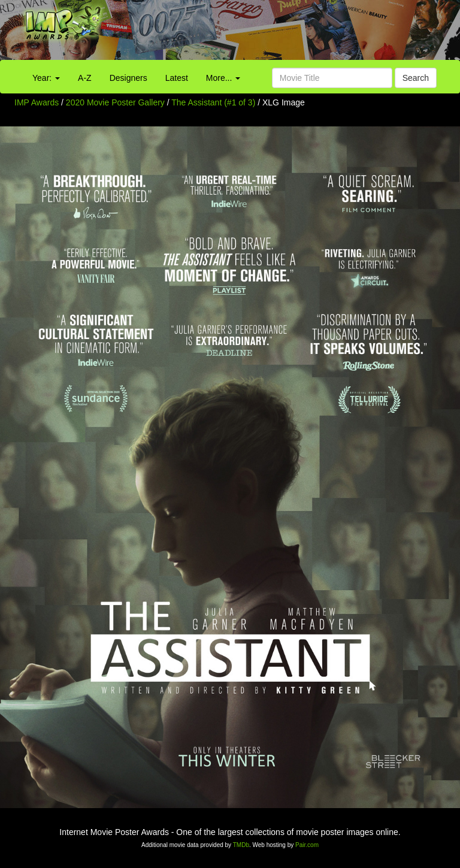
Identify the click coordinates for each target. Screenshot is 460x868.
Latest (177, 78)
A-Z (85, 78)
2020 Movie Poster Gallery (115, 102)
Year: (46, 78)
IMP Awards (37, 102)
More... (223, 78)
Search (416, 78)
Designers (128, 78)
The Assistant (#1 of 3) (213, 102)
